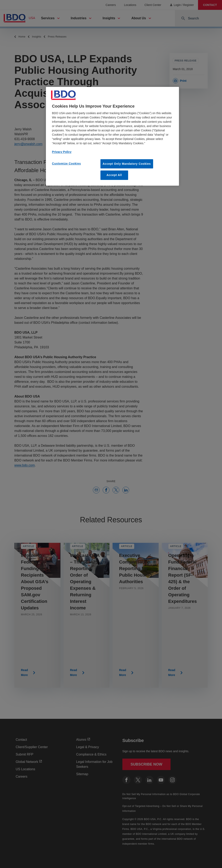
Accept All (114, 175)
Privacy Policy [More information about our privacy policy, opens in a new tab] (62, 152)
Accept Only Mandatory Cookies (127, 164)
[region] (113, 136)
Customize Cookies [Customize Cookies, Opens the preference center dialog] (67, 164)
